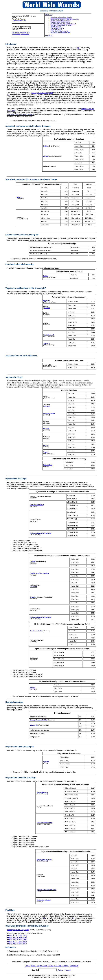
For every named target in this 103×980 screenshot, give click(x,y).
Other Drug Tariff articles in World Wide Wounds (27, 926)
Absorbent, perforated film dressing (61, 18)
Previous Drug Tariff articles (21, 34)
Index (33, 966)
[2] (45, 99)
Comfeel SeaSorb (49, 413)
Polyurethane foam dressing (59, 31)
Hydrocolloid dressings (16, 479)
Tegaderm (47, 343)
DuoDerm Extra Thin (37, 631)
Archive (66, 966)
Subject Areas (42, 966)
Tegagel (46, 452)
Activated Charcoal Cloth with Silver (21, 115)
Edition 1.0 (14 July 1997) (17, 944)
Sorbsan (46, 445)
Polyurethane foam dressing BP (20, 747)
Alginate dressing (56, 27)
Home (27, 966)
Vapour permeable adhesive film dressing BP (26, 288)
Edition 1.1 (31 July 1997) (17, 942)
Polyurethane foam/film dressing (60, 33)
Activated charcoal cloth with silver (61, 25)
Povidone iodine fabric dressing (60, 22)
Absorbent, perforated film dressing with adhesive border (31, 179)
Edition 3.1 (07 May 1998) (17, 935)
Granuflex (33, 597)
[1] (78, 48)
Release (46, 156)
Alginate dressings (14, 377)
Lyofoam (46, 761)
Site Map (58, 966)
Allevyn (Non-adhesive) (44, 860)
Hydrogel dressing (56, 30)
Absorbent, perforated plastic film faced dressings (28, 126)
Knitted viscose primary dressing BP (22, 235)
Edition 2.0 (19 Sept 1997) (17, 940)
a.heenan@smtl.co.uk (19, 21)
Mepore (19, 197)
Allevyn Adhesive (42, 792)
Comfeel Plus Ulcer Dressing (39, 574)
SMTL (51, 966)
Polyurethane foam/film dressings (21, 778)
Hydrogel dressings (14, 702)
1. (8, 951)
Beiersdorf (47, 308)
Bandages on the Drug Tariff (21, 32)
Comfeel (33, 562)
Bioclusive (47, 301)
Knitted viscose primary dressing (60, 21)
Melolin (46, 146)
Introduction (49, 15)
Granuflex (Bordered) (37, 505)
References (49, 35)
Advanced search (64, 970)
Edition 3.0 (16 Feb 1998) (17, 938)
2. (8, 955)
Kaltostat (46, 428)
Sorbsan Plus (48, 465)
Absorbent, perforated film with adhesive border (65, 19)
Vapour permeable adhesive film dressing (63, 24)
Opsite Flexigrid (48, 335)
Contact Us (74, 966)
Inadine (46, 276)
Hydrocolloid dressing (57, 28)
